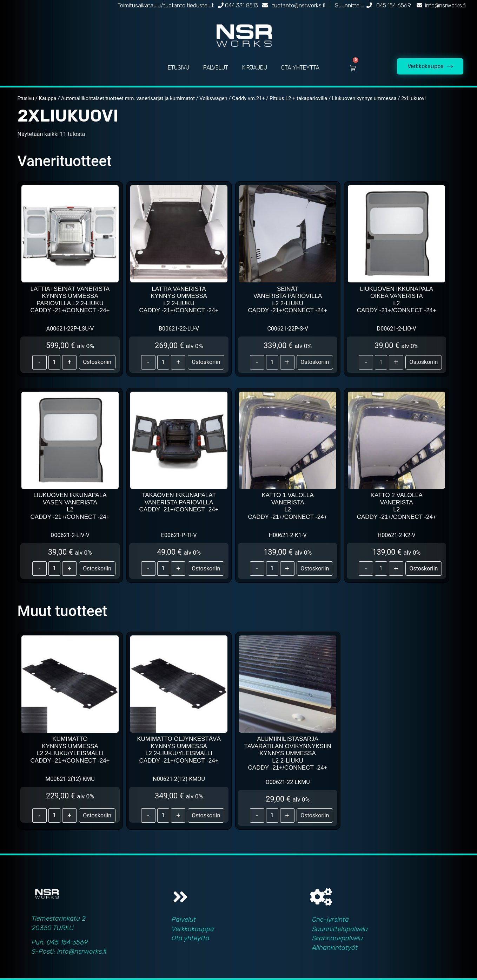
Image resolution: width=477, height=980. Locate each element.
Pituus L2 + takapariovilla (298, 98)
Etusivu (26, 98)
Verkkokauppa (193, 929)
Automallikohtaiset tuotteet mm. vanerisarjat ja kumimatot (128, 98)
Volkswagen (213, 98)
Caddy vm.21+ (249, 98)
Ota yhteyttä (191, 938)
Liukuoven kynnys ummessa (364, 98)
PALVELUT (216, 68)
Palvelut (184, 919)
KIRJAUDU (255, 68)
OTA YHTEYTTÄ (300, 68)
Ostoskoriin (97, 362)
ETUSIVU (178, 68)
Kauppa (48, 98)
